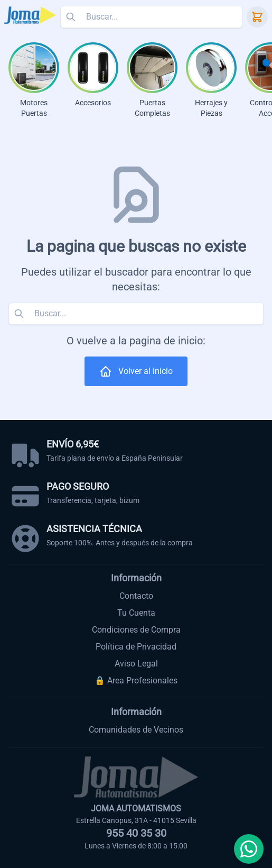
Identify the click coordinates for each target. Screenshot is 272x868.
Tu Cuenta (136, 613)
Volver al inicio (136, 371)
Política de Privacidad (136, 647)
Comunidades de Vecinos (136, 730)
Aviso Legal (136, 664)
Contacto (136, 596)
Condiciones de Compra (136, 630)
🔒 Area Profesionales (136, 680)
